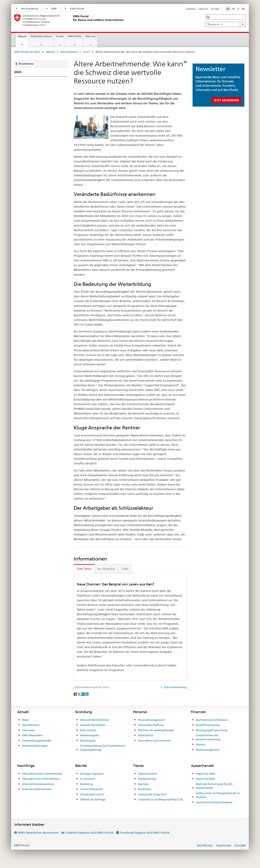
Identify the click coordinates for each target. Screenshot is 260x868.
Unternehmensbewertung (38, 784)
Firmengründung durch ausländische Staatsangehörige (103, 748)
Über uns (90, 36)
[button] (209, 17)
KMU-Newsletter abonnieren (38, 833)
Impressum (224, 845)
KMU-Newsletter (32, 735)
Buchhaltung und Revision (212, 720)
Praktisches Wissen (41, 36)
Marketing (86, 784)
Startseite (191, 9)
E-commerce (88, 779)
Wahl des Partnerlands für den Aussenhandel (214, 786)
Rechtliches (205, 845)
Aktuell (23, 38)
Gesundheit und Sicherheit (154, 741)
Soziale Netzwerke (92, 789)
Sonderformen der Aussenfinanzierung (208, 737)
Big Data (143, 784)
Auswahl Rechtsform (93, 725)
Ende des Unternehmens (37, 789)
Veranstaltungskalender (37, 741)
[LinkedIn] (87, 694)
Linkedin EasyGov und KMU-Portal (89, 833)
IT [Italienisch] (238, 9)
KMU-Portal (75, 9)
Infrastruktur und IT (92, 794)
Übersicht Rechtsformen (95, 720)
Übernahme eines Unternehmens (42, 774)
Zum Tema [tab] (84, 569)
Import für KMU (206, 774)
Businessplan (88, 741)
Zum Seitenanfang (175, 687)
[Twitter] (80, 694)
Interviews (28, 730)
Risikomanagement (208, 750)
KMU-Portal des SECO (27, 52)
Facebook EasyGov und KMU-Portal (145, 833)
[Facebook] (76, 694)
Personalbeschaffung (151, 725)
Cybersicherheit (147, 774)
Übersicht (203, 9)
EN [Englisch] (243, 9)
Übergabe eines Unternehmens (41, 779)
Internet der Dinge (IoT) (152, 794)
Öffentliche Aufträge (93, 799)
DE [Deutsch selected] (228, 9)
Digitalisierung (147, 779)
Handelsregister (90, 735)
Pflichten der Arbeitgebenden (156, 730)
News (25, 720)
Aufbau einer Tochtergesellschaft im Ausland (218, 795)
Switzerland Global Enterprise (214, 802)
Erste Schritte (88, 730)
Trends (60, 36)
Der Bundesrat (27, 9)
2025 (87, 52)
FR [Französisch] (233, 9)
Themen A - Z (225, 24)
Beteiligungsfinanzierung (212, 730)
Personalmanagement (151, 720)
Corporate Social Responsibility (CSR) (160, 799)
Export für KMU (205, 779)
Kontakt (215, 9)
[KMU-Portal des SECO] (72, 20)
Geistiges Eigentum (92, 774)
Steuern (201, 744)
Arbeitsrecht (145, 735)
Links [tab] (125, 569)
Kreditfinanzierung (208, 725)
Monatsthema (69, 52)
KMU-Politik (74, 36)
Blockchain (145, 789)
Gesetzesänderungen (35, 746)
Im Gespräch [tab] (106, 569)
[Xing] (83, 694)
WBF (52, 9)
